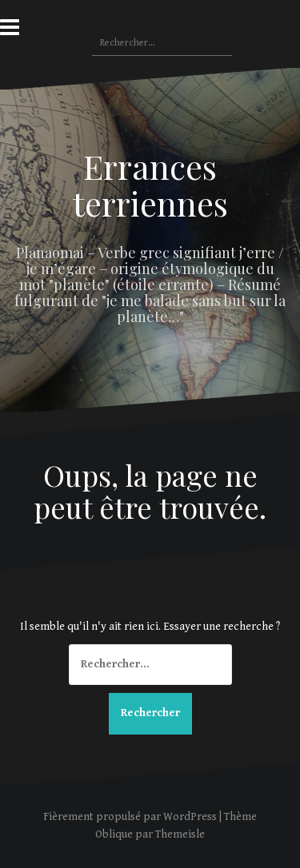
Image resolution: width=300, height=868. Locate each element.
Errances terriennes (150, 185)
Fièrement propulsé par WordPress (130, 817)
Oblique (114, 834)
